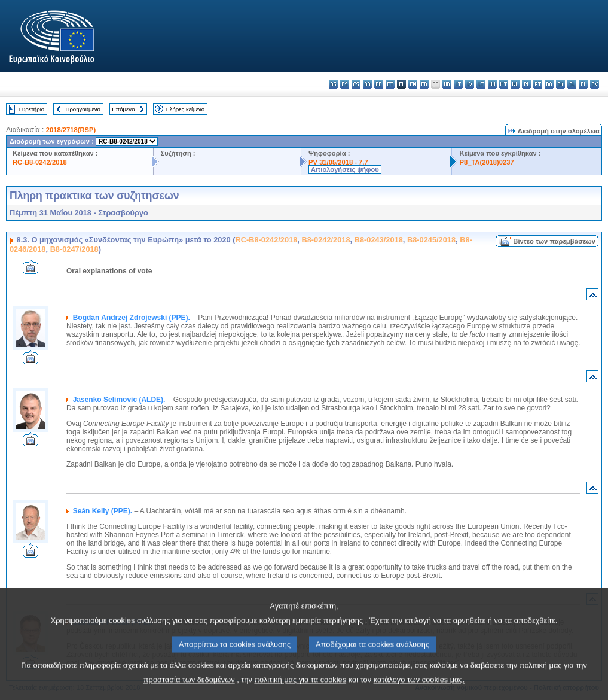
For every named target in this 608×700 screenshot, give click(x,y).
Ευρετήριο (31, 109)
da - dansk (367, 84)
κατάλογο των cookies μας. (419, 691)
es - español (345, 84)
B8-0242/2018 (326, 240)
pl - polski (526, 84)
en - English (413, 84)
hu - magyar (492, 84)
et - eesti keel (390, 84)
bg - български (333, 84)
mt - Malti (504, 84)
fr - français (424, 84)
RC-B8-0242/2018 (40, 162)
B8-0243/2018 (379, 240)
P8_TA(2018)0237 (486, 162)
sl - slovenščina (572, 84)
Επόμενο (123, 109)
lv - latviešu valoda (470, 84)
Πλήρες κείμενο (185, 109)
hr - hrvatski (447, 84)
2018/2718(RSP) (71, 130)
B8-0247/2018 (74, 249)
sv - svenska (595, 84)
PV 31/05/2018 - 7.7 (338, 162)
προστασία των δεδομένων (189, 691)
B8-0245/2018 (431, 240)
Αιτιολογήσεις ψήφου (345, 169)
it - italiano (458, 84)
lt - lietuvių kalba (481, 84)
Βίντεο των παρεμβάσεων (554, 241)
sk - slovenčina (560, 84)
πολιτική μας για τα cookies (300, 691)
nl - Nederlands (515, 84)
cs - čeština (356, 84)
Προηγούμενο (83, 109)
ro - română (549, 84)
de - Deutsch (379, 84)
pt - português (538, 84)
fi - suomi (583, 84)
